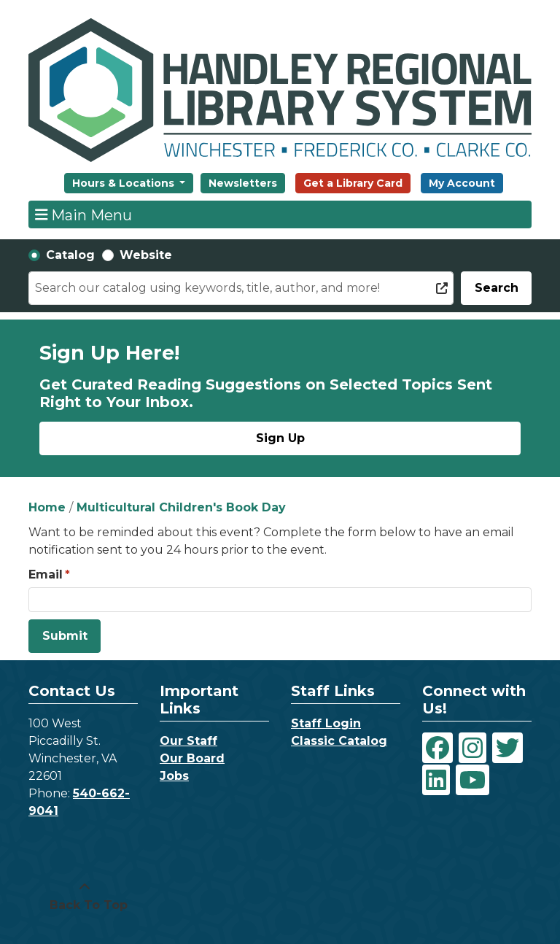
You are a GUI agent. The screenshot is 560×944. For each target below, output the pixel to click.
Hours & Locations (125, 183)
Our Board (192, 758)
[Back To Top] (85, 897)
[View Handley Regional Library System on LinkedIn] (436, 780)
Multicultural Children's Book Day (181, 507)
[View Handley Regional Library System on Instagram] (472, 748)
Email (46, 574)
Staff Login (326, 723)
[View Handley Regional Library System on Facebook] (437, 748)
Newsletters (243, 183)
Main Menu (84, 214)
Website (146, 255)
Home (47, 507)
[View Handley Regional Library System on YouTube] (472, 780)
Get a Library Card (353, 183)
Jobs (174, 776)
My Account (462, 183)
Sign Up (280, 438)
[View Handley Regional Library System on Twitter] (507, 748)
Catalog (70, 255)
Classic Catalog (339, 741)
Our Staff (188, 741)
